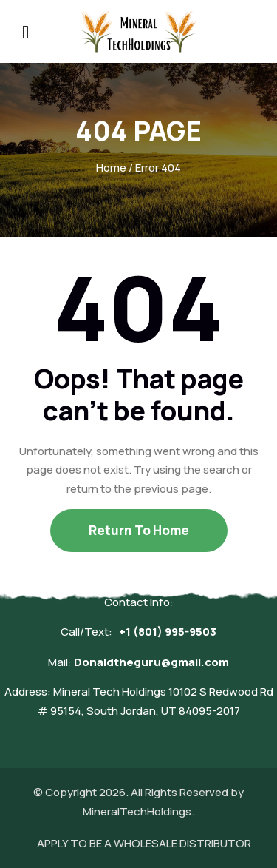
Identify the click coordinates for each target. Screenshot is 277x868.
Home (111, 168)
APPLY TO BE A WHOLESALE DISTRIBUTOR (144, 843)
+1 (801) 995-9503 (168, 632)
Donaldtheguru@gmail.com (151, 662)
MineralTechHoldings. (138, 811)
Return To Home (139, 530)
